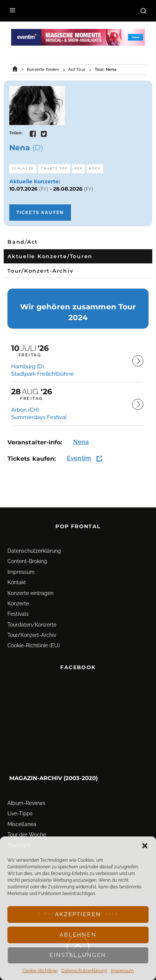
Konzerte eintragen (30, 589)
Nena (81, 442)
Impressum (122, 971)
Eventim (79, 458)
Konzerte (18, 600)
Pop (79, 169)
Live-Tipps (20, 810)
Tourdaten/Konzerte (32, 621)
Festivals (18, 611)
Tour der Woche (27, 831)
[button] (145, 846)
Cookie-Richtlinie (40, 971)
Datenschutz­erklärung (84, 971)
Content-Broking (27, 558)
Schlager (23, 169)
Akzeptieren (78, 914)
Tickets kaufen (40, 213)
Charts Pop (54, 169)
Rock (95, 169)
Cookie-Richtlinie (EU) (34, 642)
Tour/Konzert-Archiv (32, 631)
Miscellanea (22, 820)
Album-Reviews (26, 799)
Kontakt (17, 579)
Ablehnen (78, 935)
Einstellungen (78, 955)
